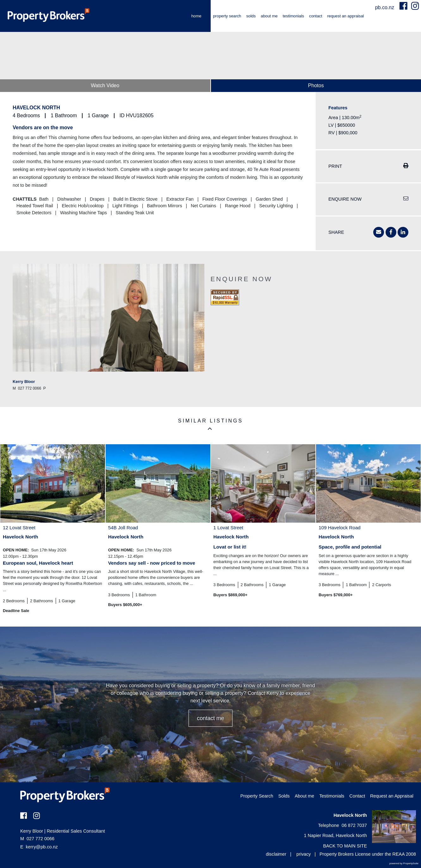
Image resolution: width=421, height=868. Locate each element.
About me (269, 16)
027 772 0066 (37, 839)
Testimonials (294, 16)
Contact (316, 16)
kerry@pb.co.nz (42, 847)
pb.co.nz (385, 7)
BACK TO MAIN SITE (345, 846)
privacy (304, 854)
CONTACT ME (210, 718)
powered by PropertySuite (404, 863)
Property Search (227, 16)
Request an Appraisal (346, 16)
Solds (251, 16)
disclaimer (276, 854)
